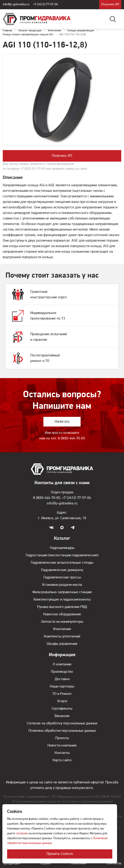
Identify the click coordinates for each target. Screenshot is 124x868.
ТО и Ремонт (62, 694)
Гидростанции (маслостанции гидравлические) (62, 555)
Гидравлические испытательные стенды (62, 563)
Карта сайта (62, 760)
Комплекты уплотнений (62, 637)
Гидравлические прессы (62, 578)
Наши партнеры (62, 687)
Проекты (62, 738)
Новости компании (62, 746)
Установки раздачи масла (62, 585)
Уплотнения (62, 629)
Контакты (62, 753)
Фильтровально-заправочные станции (62, 592)
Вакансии (62, 716)
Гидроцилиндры (62, 548)
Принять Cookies (60, 854)
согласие (22, 834)
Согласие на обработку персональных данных (62, 723)
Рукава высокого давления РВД (62, 607)
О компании (62, 664)
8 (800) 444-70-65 (71, 438)
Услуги (62, 701)
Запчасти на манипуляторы (62, 622)
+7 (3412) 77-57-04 (45, 4)
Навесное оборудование (62, 614)
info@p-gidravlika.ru (16, 4)
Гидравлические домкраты (62, 570)
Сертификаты (62, 709)
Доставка (62, 679)
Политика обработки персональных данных (62, 731)
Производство (62, 672)
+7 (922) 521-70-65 (33, 169)
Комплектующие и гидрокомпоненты (62, 600)
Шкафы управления (62, 644)
